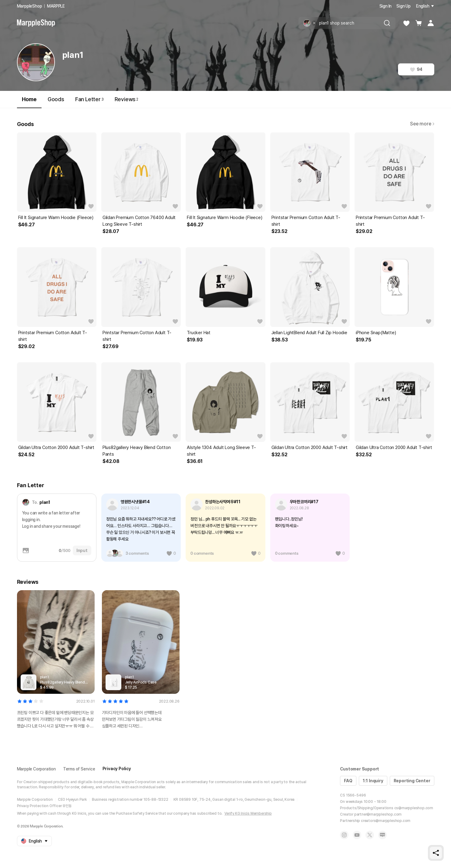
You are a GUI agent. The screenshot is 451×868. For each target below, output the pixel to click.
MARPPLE (56, 6)
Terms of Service (79, 769)
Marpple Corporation (36, 769)
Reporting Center (412, 781)
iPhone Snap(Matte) (376, 333)
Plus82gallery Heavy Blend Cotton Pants (137, 451)
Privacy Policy (117, 769)
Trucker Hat (199, 333)
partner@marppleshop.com (378, 814)
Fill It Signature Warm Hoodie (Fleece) (56, 218)
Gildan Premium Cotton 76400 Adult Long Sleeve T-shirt (139, 221)
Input (82, 550)
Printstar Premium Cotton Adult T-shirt (306, 221)
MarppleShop (30, 6)
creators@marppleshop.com (386, 821)
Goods (56, 99)
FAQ (348, 781)
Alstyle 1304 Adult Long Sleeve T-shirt (221, 451)
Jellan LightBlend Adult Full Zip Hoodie (309, 333)
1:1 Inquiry (373, 781)
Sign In (386, 6)
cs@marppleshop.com (414, 808)
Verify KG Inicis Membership (248, 813)
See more (422, 124)
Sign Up (404, 6)
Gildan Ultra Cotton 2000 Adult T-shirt (56, 447)
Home (29, 102)
